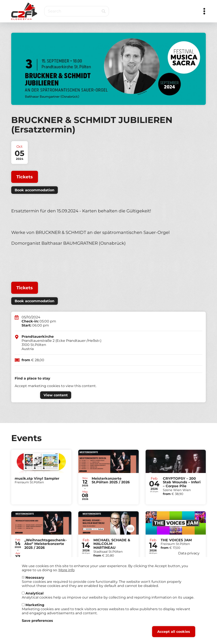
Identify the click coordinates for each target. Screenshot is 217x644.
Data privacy (189, 557)
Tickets (25, 177)
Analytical (35, 597)
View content (56, 395)
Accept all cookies (174, 635)
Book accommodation (35, 190)
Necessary (35, 581)
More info (67, 574)
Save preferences (37, 624)
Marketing (35, 609)
